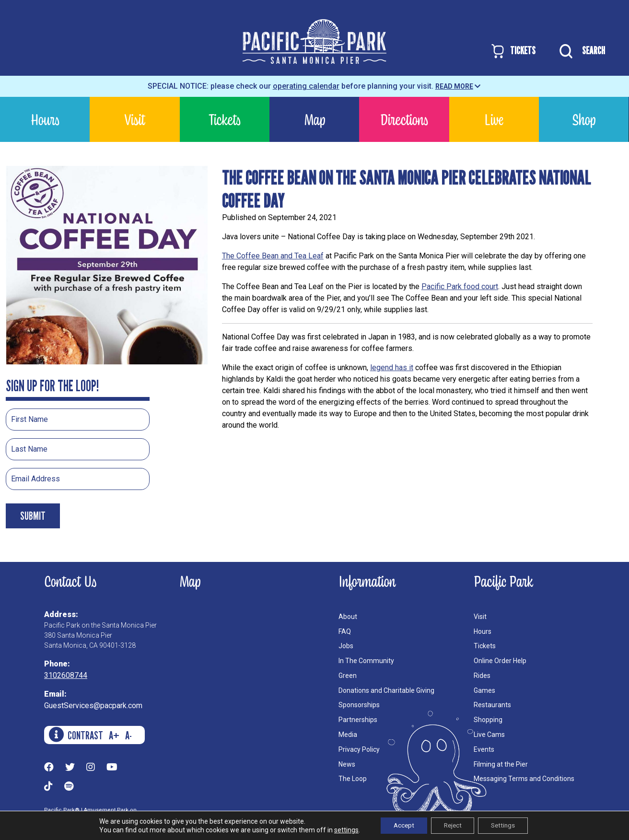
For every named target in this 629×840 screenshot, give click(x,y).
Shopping (488, 720)
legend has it (392, 367)
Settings (507, 825)
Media (348, 735)
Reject (453, 825)
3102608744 (66, 675)
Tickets (225, 119)
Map (314, 119)
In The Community (366, 661)
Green (348, 676)
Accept (400, 825)
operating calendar (306, 86)
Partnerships (358, 720)
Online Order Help (500, 661)
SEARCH (580, 51)
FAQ (345, 631)
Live (494, 119)
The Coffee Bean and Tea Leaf (273, 256)
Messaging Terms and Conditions (524, 779)
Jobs (346, 646)
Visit (135, 119)
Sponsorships (359, 705)
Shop (584, 119)
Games (484, 690)
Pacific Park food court (460, 286)
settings (340, 829)
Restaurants (492, 705)
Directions (404, 119)
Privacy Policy (359, 749)
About (348, 617)
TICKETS (513, 51)
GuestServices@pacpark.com (93, 706)
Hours (45, 119)
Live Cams (489, 735)
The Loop (353, 779)
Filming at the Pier (501, 764)
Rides (482, 676)
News (347, 764)
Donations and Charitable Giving (386, 690)
